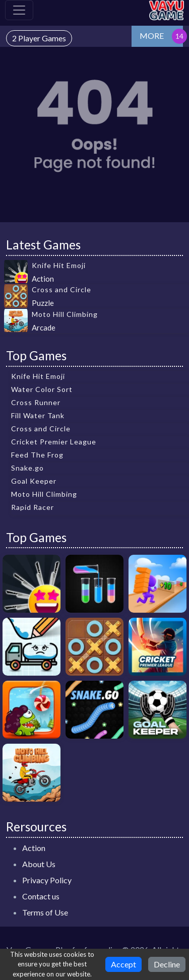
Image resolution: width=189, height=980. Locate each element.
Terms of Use (45, 912)
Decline (167, 964)
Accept (123, 964)
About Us (39, 864)
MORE (152, 36)
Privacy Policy (47, 880)
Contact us (41, 896)
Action (34, 848)
